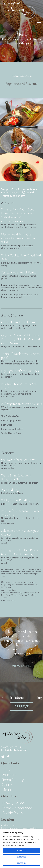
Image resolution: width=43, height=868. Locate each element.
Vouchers (9, 775)
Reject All (22, 863)
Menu (6, 790)
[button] (39, 21)
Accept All (22, 851)
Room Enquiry (13, 780)
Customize (21, 857)
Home (6, 770)
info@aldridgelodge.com (15, 750)
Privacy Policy (13, 803)
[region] (21, 848)
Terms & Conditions (17, 808)
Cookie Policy (12, 813)
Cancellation (12, 785)
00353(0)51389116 (11, 3)
